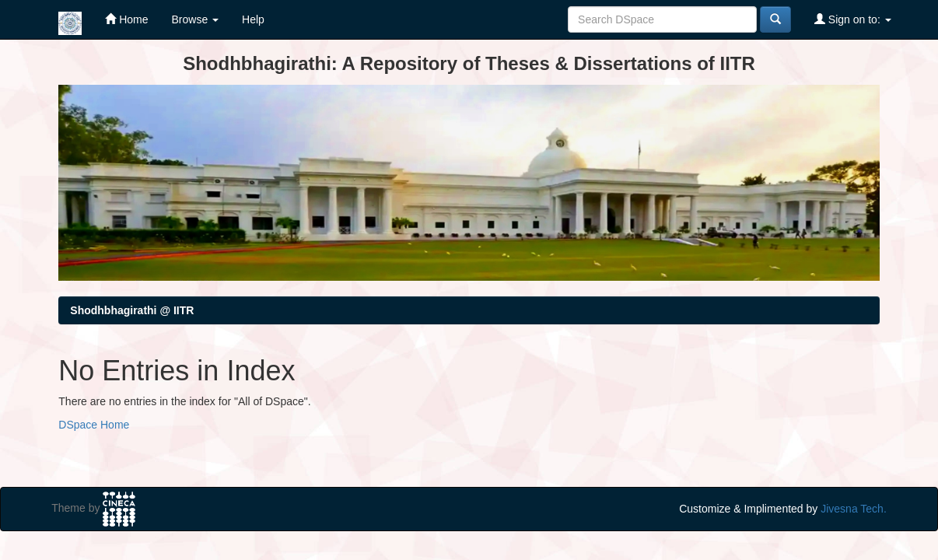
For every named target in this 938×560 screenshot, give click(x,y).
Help (253, 19)
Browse (196, 19)
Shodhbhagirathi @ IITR (132, 310)
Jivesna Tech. (854, 509)
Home (126, 19)
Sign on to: (853, 19)
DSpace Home (94, 425)
